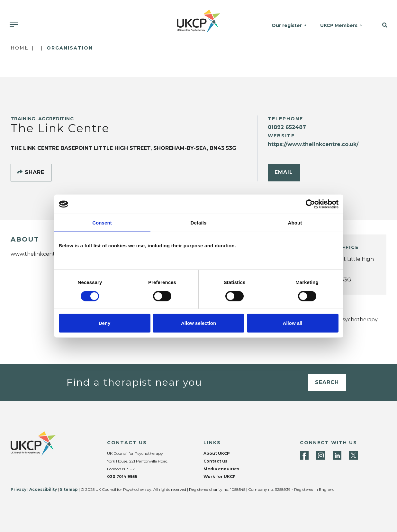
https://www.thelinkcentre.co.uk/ (313, 144)
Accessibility (43, 489)
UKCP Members (339, 25)
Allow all (293, 323)
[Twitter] (353, 455)
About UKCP (217, 453)
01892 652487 (287, 127)
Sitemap (69, 489)
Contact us (215, 461)
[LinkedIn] (337, 455)
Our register (287, 25)
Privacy (18, 489)
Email (284, 172)
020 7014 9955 (122, 477)
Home (20, 48)
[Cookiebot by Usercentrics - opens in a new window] (310, 204)
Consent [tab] (102, 223)
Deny (105, 323)
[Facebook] (304, 455)
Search (327, 382)
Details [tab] (199, 223)
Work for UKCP (220, 477)
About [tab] (295, 223)
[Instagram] (321, 455)
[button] (383, 25)
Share (31, 172)
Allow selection (198, 323)
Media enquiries (221, 469)
